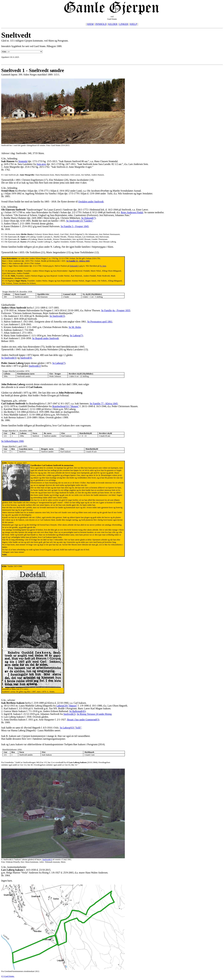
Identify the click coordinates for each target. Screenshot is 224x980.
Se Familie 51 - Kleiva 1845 (78, 261)
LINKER (124, 24)
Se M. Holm (75, 327)
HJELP (133, 24)
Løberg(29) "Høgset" (67, 706)
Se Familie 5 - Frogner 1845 (75, 226)
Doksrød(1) (74, 266)
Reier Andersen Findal (132, 212)
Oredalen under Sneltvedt (91, 202)
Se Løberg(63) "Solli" (71, 728)
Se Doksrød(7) (89, 218)
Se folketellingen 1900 (12, 441)
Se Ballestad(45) (77, 711)
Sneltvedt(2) (35, 366)
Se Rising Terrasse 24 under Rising (94, 714)
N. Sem (103, 266)
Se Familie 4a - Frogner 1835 (116, 310)
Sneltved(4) (26, 358)
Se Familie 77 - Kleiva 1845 (104, 404)
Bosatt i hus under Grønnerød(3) (83, 720)
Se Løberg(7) (76, 336)
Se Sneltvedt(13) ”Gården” (79, 221)
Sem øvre (41, 164)
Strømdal (23, 161)
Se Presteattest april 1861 (100, 322)
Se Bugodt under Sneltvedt (45, 338)
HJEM (90, 24)
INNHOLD (101, 24)
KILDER (113, 24)
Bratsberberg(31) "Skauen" (66, 406)
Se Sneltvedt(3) (57, 316)
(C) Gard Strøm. (8, 976)
